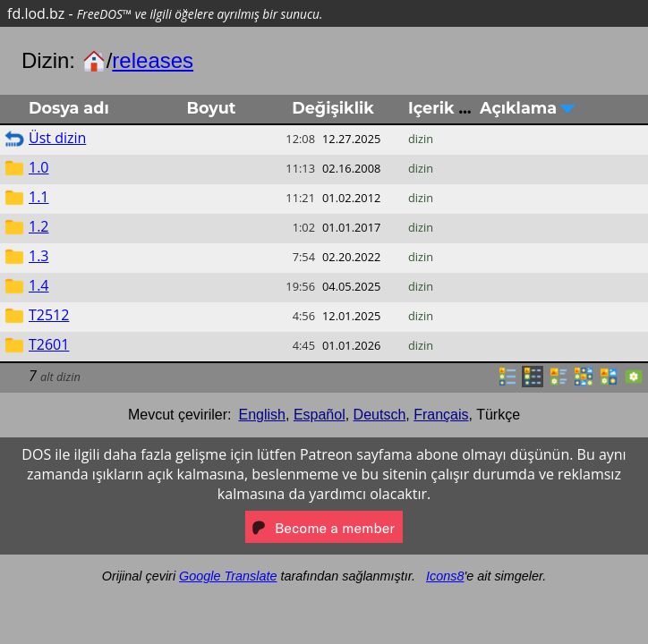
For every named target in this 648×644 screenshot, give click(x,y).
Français (441, 415)
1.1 (39, 197)
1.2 (39, 226)
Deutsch (380, 415)
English (262, 415)
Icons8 (445, 576)
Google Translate (228, 576)
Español (320, 415)
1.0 (39, 167)
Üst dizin (57, 138)
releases (153, 60)
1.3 (39, 256)
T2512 (49, 315)
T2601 (49, 344)
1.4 (39, 285)
